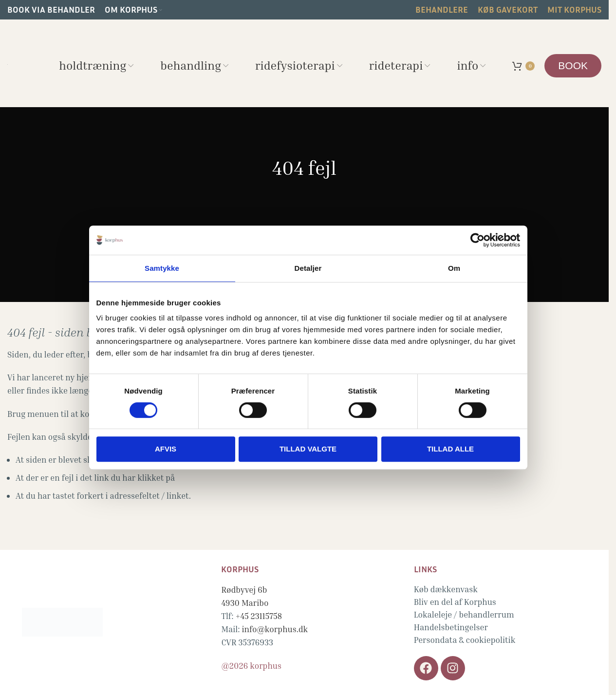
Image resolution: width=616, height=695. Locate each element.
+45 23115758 (259, 616)
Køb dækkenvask (446, 589)
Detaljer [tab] (308, 268)
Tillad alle (450, 449)
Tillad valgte (308, 449)
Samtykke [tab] (162, 268)
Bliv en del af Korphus (455, 602)
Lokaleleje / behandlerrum (464, 614)
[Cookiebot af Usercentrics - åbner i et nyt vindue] (477, 240)
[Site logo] (8, 63)
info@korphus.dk (275, 629)
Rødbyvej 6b (244, 590)
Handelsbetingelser (451, 627)
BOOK (573, 66)
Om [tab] (454, 268)
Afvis (166, 449)
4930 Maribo (245, 603)
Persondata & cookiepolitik (465, 640)
